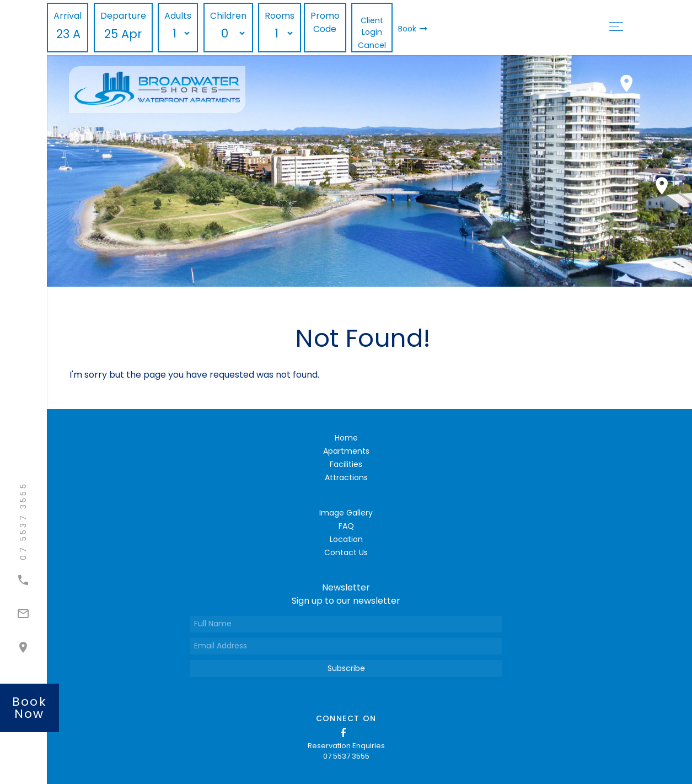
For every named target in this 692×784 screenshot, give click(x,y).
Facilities (346, 464)
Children (228, 16)
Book (413, 29)
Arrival (68, 16)
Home (346, 438)
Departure (123, 16)
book (29, 708)
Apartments (346, 451)
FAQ (346, 526)
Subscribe (346, 668)
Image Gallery (346, 513)
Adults (178, 16)
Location (346, 539)
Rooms (280, 16)
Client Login (372, 26)
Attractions (346, 477)
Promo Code (325, 22)
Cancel (372, 45)
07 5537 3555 (346, 756)
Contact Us (346, 552)
